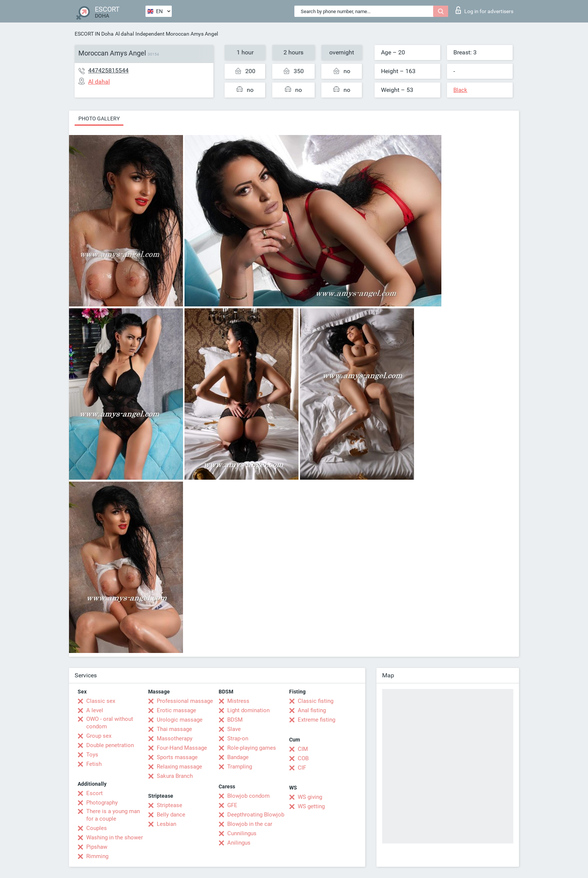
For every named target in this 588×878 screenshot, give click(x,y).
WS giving (310, 797)
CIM (303, 749)
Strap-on (238, 738)
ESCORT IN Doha (94, 34)
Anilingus (239, 843)
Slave (234, 729)
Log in (484, 10)
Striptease (169, 805)
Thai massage (174, 729)
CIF (302, 768)
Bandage (238, 757)
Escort (94, 793)
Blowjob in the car (250, 824)
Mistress (238, 701)
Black (460, 90)
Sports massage (177, 757)
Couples (97, 828)
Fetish (94, 764)
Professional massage (185, 701)
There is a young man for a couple (113, 815)
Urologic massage (180, 720)
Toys (92, 755)
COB (303, 758)
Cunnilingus (242, 833)
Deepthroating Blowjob (256, 815)
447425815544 (108, 70)
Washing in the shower (115, 837)
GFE (232, 805)
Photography (102, 803)
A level (95, 710)
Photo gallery (99, 119)
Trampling (240, 767)
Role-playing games (252, 748)
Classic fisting (316, 701)
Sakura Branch (175, 776)
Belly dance (171, 815)
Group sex (99, 736)
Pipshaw (97, 847)
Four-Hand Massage (182, 748)
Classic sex (101, 701)
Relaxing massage (179, 767)
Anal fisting (312, 710)
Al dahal (124, 34)
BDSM (235, 720)
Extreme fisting (316, 720)
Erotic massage (176, 710)
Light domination (248, 710)
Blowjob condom (248, 796)
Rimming (97, 856)
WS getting (311, 806)
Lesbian (166, 824)
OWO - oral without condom (110, 723)
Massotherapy (175, 738)
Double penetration (110, 745)
